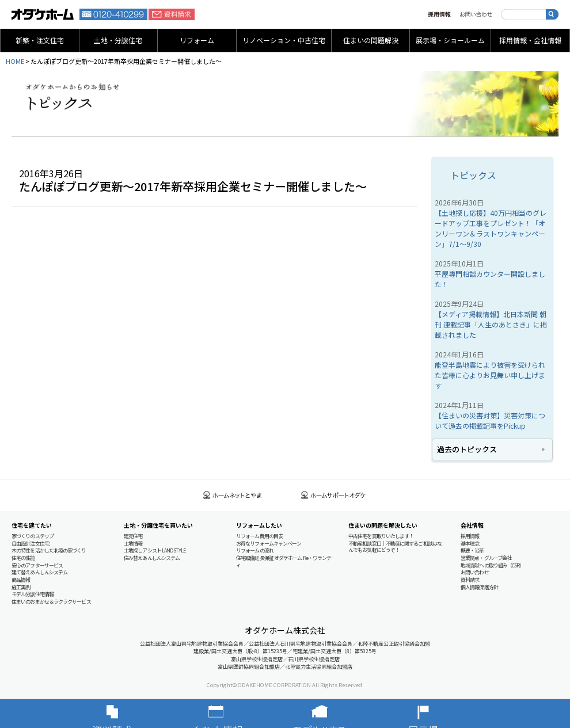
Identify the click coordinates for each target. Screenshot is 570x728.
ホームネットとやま (233, 495)
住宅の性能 (23, 558)
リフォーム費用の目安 (259, 536)
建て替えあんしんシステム (39, 572)
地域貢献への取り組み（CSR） (493, 565)
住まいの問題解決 (371, 40)
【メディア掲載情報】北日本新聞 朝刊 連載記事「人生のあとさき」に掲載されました (491, 324)
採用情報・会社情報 (530, 40)
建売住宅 (133, 536)
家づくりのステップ (33, 536)
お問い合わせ (476, 14)
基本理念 (470, 544)
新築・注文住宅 (40, 40)
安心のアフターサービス (37, 565)
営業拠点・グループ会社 (486, 558)
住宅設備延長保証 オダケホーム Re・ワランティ (284, 561)
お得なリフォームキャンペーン (269, 544)
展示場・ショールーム (450, 40)
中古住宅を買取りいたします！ (381, 536)
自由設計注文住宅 (30, 544)
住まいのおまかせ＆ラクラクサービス (51, 602)
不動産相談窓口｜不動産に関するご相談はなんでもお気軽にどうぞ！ (395, 547)
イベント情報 (233, 714)
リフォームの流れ (255, 550)
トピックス (473, 175)
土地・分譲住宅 (118, 40)
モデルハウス (337, 714)
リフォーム (197, 40)
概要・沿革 (472, 550)
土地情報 (133, 544)
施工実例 (21, 587)
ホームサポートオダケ (334, 495)
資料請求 (172, 14)
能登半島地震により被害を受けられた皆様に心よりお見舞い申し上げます (490, 375)
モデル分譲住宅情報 (33, 594)
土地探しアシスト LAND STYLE (155, 550)
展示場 (440, 714)
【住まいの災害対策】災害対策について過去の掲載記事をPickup (490, 420)
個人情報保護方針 (479, 587)
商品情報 (21, 580)
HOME (15, 61)
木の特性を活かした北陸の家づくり (49, 550)
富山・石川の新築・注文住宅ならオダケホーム (43, 14)
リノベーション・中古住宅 (284, 40)
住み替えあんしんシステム (152, 558)
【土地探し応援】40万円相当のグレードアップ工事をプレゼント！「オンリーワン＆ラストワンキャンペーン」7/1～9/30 (491, 228)
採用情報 (439, 14)
